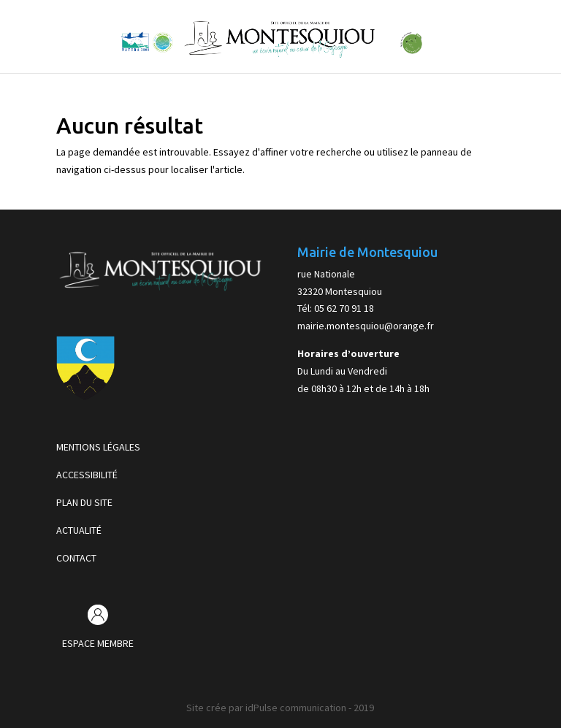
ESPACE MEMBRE (98, 643)
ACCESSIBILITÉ (87, 475)
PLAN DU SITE (84, 502)
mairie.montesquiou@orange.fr (366, 326)
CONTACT (76, 558)
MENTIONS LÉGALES (98, 447)
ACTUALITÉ (79, 530)
